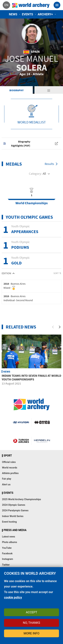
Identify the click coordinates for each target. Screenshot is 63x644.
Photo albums (9, 542)
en (6, 5)
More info (32, 633)
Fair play (7, 479)
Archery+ (45, 14)
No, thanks (31, 623)
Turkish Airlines (21, 441)
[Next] (60, 327)
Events (27, 14)
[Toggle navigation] (57, 5)
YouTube (7, 548)
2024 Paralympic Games (15, 511)
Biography (16, 90)
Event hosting (9, 522)
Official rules (9, 462)
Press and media (15, 530)
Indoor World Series (13, 516)
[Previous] (53, 327)
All (44, 174)
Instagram (8, 559)
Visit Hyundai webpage (21, 422)
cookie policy (13, 597)
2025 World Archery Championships (22, 499)
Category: (35, 174)
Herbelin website (42, 441)
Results (49, 164)
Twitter (6, 565)
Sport (8, 456)
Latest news (9, 537)
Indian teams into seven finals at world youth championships (31, 377)
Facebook (7, 554)
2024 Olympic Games (14, 505)
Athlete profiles (10, 473)
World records (10, 468)
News (13, 14)
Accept (32, 612)
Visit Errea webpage (42, 422)
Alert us (6, 485)
